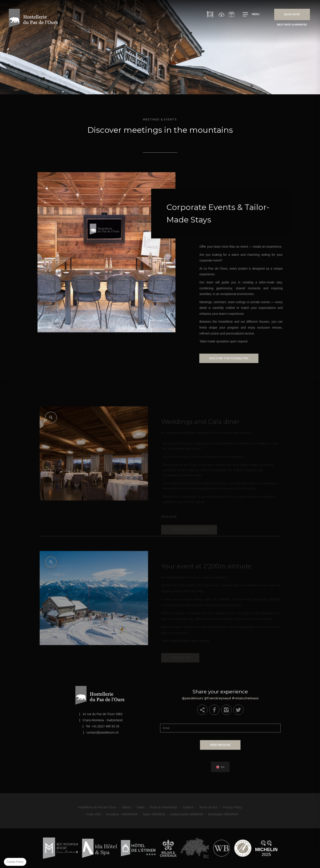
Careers (188, 807)
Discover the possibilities (238, 358)
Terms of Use (208, 807)
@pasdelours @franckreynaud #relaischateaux (220, 694)
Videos (126, 807)
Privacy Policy (232, 807)
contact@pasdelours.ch (103, 732)
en (223, 767)
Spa (221, 14)
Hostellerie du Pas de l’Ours (97, 807)
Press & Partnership (164, 807)
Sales (141, 807)
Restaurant (210, 14)
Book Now (292, 14)
